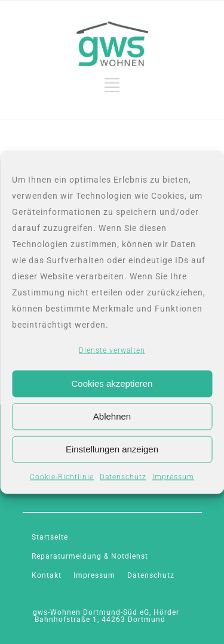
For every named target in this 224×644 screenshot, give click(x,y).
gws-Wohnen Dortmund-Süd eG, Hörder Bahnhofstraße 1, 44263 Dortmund (106, 616)
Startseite (50, 537)
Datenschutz (123, 476)
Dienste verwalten (112, 350)
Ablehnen (112, 416)
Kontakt (47, 575)
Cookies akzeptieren (112, 383)
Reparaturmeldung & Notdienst (90, 556)
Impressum (173, 476)
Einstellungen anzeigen (112, 449)
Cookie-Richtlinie (62, 476)
